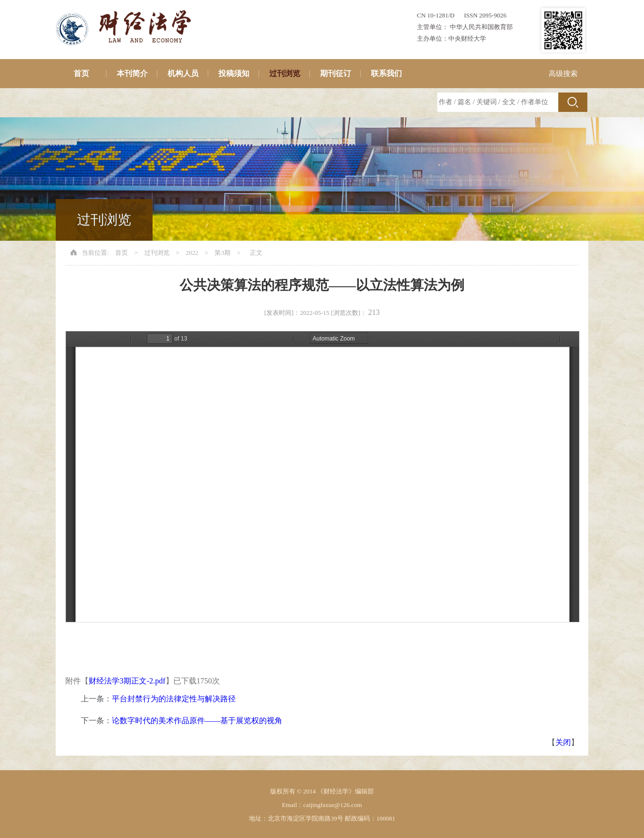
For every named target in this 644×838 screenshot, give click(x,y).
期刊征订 (336, 73)
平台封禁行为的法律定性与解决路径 (174, 699)
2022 (192, 253)
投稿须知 (234, 73)
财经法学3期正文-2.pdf (127, 681)
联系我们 (386, 73)
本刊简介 (132, 73)
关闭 (563, 742)
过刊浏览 (285, 73)
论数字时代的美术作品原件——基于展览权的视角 (197, 721)
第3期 (222, 253)
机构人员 (183, 73)
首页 (81, 73)
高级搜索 (563, 74)
